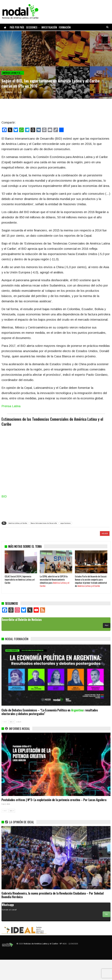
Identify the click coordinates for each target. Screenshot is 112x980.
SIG (12, 742)
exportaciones (66, 523)
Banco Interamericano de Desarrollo (44, 523)
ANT (5, 742)
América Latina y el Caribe (13, 73)
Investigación (49, 27)
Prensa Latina (11, 406)
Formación (65, 27)
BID (4, 496)
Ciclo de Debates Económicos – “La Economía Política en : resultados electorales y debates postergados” (50, 732)
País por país (17, 27)
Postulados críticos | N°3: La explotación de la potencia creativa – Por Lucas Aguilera (54, 820)
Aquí (107, 646)
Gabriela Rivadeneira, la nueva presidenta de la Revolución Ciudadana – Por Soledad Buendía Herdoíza (53, 915)
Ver (106, 935)
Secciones (32, 27)
